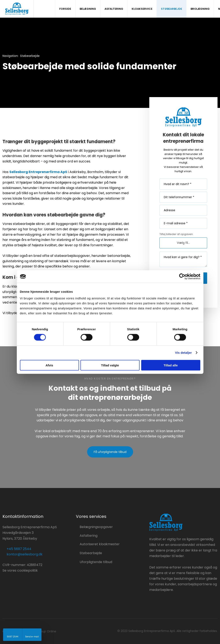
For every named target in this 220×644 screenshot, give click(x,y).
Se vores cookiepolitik (20, 570)
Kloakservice (142, 9)
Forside (65, 9)
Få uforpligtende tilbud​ (110, 452)
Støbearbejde (171, 9)
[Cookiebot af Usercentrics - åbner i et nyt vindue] (182, 277)
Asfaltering (114, 9)
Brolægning (200, 9)
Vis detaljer (183, 353)
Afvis (49, 365)
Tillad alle (171, 365)
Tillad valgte (110, 365)
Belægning (88, 9)
